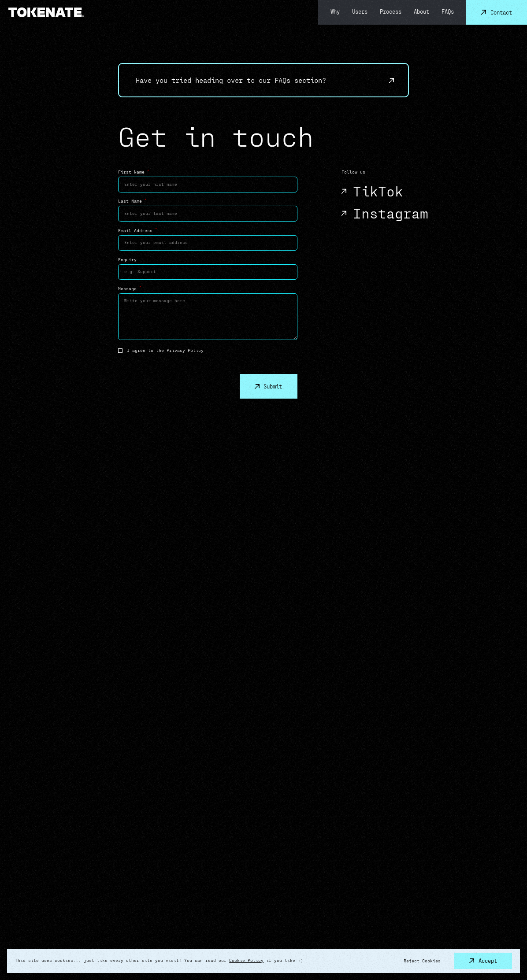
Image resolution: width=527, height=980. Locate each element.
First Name (134, 172)
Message (130, 288)
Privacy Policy (185, 350)
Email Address (137, 230)
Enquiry (127, 259)
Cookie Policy (246, 960)
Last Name (132, 201)
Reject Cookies (422, 961)
